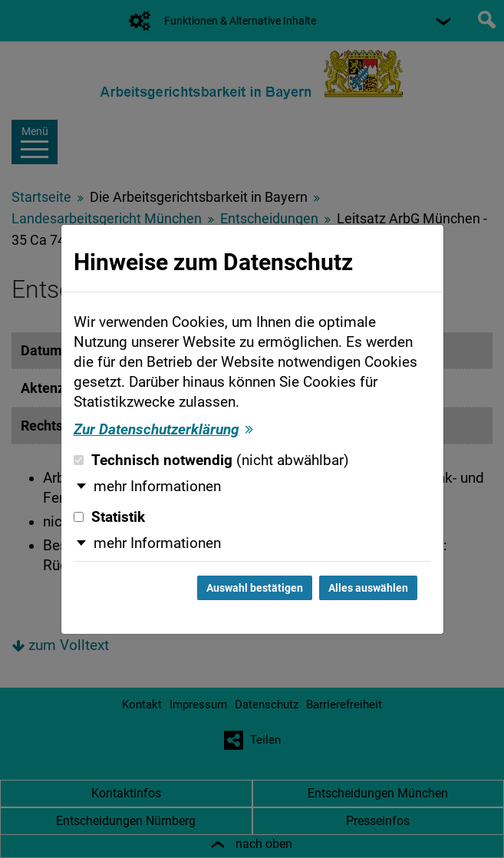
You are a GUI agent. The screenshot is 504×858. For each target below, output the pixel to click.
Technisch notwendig (211, 460)
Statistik (109, 517)
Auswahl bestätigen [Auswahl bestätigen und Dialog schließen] (255, 588)
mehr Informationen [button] (157, 487)
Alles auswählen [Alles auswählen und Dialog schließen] (368, 588)
